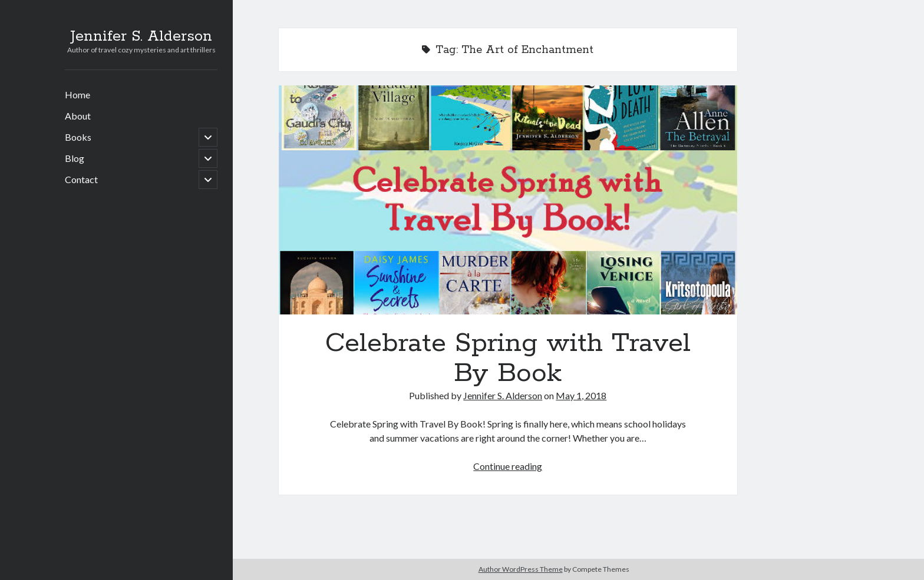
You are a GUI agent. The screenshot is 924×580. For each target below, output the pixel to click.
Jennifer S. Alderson (141, 37)
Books (78, 137)
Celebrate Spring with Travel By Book (508, 200)
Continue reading (508, 466)
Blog (75, 158)
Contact (81, 179)
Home (77, 95)
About (78, 116)
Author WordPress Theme (521, 569)
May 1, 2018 (581, 395)
